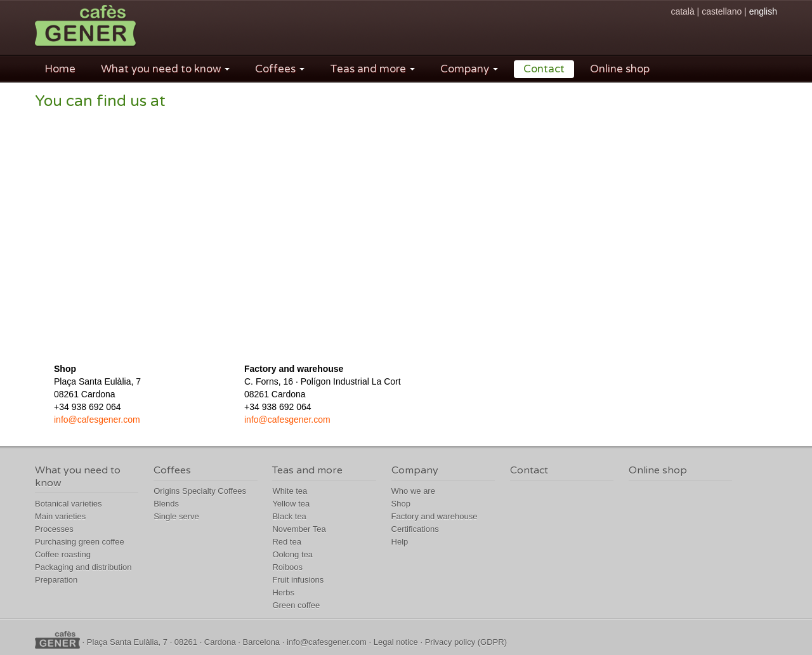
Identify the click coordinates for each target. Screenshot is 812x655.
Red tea (287, 542)
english (763, 11)
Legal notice (396, 642)
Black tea (289, 516)
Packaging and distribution (83, 567)
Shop (401, 504)
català (682, 11)
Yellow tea (291, 504)
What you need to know (165, 69)
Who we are (413, 491)
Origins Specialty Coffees (200, 491)
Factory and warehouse (435, 516)
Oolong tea (292, 554)
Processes (54, 529)
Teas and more (372, 69)
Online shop (620, 69)
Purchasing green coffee (80, 542)
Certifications (415, 529)
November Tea (299, 529)
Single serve (176, 516)
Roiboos (287, 567)
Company (469, 69)
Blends (166, 504)
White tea (290, 491)
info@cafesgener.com (97, 420)
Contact (544, 69)
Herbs (283, 592)
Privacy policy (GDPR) (466, 642)
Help (400, 542)
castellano (722, 11)
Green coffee (296, 605)
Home (60, 69)
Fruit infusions (298, 580)
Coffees (280, 69)
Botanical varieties (69, 504)
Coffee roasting (63, 554)
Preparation (56, 580)
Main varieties (60, 516)
